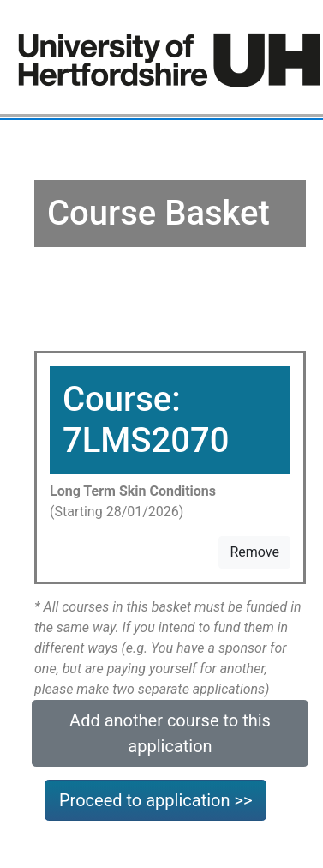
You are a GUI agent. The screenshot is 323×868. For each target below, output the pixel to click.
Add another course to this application (170, 733)
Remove (254, 552)
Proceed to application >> (156, 800)
